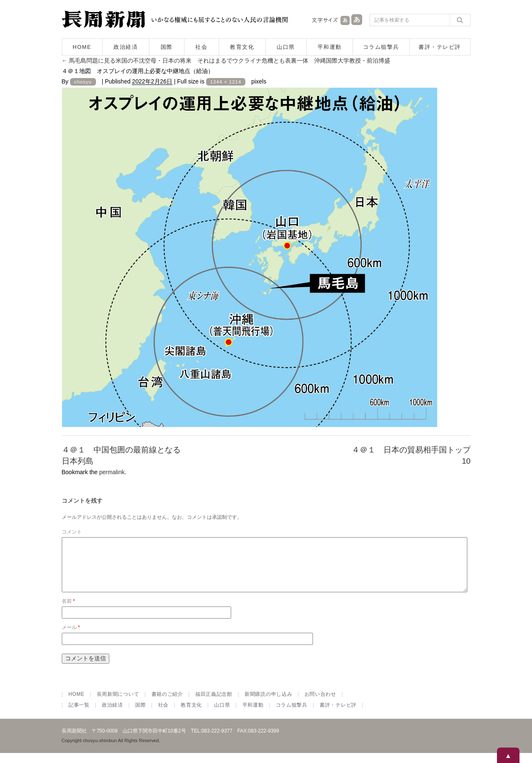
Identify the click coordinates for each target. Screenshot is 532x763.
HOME (82, 47)
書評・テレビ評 (440, 47)
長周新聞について (118, 704)
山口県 (286, 47)
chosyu (83, 82)
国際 (167, 47)
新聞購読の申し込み (268, 704)
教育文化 (242, 47)
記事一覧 (79, 715)
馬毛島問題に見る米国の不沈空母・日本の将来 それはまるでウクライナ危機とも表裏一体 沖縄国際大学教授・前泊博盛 (226, 61)
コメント (72, 532)
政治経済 (126, 47)
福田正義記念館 (214, 704)
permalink (112, 472)
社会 (201, 47)
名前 (68, 611)
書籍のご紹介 (167, 704)
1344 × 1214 (226, 82)
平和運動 (330, 47)
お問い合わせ (320, 704)
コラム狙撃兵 (381, 47)
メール (71, 637)
